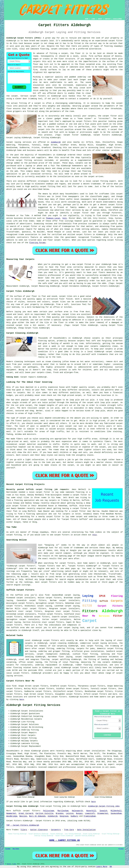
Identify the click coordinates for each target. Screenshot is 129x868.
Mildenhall (116, 811)
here (22, 699)
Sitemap (8, 849)
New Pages (16, 849)
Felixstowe (49, 811)
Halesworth (77, 811)
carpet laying (44, 606)
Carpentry (56, 830)
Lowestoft (90, 813)
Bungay (79, 813)
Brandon (60, 813)
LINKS (93, 19)
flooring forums (37, 243)
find (14, 686)
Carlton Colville (44, 813)
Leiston (70, 813)
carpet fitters (38, 96)
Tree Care (69, 830)
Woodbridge (12, 816)
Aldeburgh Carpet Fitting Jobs (104, 806)
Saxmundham (116, 813)
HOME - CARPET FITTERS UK (64, 840)
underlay (82, 77)
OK (111, 867)
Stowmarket (103, 813)
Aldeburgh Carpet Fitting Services (33, 705)
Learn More (102, 867)
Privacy (121, 849)
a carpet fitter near (80, 511)
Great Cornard (26, 813)
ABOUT (100, 19)
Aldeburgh (56, 142)
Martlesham (63, 811)
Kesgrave (64, 816)
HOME (87, 19)
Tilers (24, 830)
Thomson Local (53, 218)
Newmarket (11, 813)
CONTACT (108, 19)
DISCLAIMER (117, 19)
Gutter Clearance (39, 830)
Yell (64, 218)
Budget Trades (11, 864)
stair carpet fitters (68, 611)
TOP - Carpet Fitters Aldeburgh (23, 825)
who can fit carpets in (61, 514)
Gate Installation (86, 830)
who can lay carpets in (48, 500)
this (94, 535)
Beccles (23, 816)
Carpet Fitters (14, 821)
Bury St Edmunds (37, 816)
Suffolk (17, 811)
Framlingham (90, 816)
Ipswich (103, 811)
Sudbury (74, 816)
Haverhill (91, 811)
